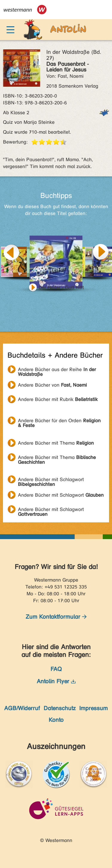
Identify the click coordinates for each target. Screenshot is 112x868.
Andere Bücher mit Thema (56, 443)
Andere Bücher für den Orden (59, 421)
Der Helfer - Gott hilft (61, 287)
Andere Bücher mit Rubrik (58, 399)
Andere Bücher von (52, 385)
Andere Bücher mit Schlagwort (51, 480)
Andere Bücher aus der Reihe (57, 370)
